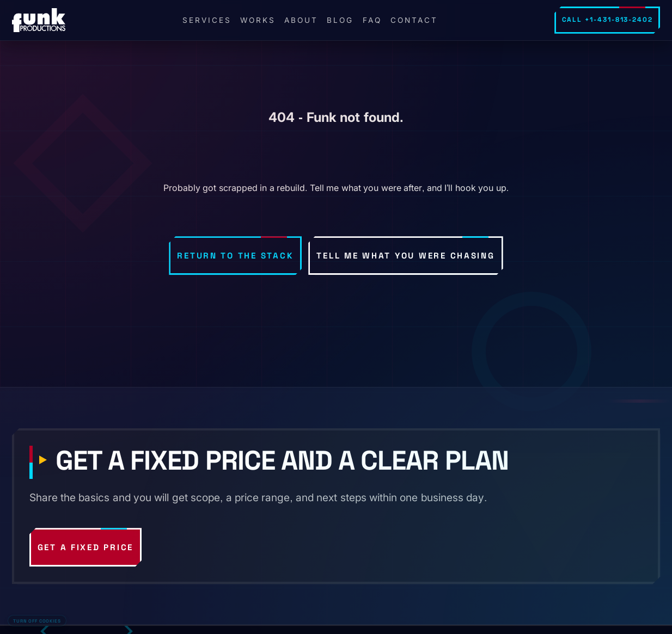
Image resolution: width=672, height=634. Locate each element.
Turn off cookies (37, 621)
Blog (340, 20)
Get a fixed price (86, 547)
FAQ (372, 20)
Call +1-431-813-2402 (607, 20)
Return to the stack (235, 256)
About (301, 20)
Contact (414, 20)
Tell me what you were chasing (405, 256)
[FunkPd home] (39, 20)
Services (207, 20)
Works (258, 20)
